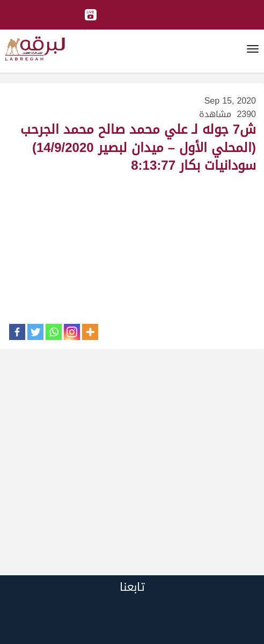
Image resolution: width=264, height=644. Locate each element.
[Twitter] (35, 332)
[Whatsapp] (54, 332)
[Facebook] (17, 332)
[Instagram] (72, 332)
